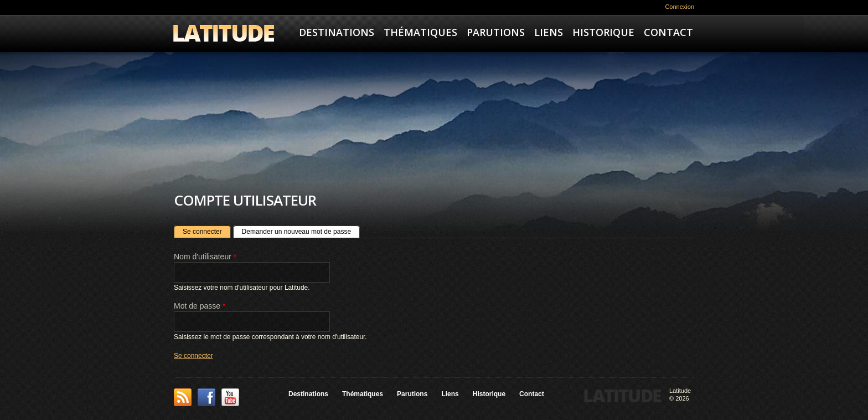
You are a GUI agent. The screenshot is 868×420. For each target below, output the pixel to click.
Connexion (680, 7)
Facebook (206, 397)
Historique (603, 32)
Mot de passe (200, 306)
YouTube (230, 397)
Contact (668, 32)
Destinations (337, 32)
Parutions (496, 32)
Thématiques (420, 32)
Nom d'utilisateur (205, 257)
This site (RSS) (183, 397)
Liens (549, 32)
